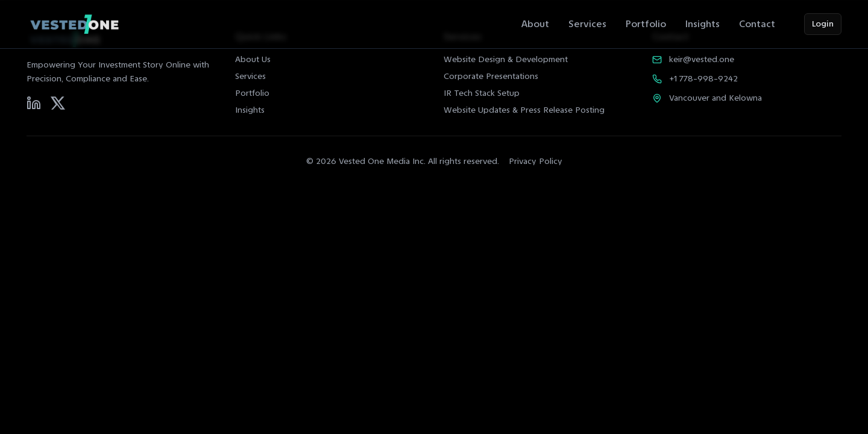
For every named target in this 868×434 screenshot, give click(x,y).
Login (823, 24)
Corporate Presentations (491, 76)
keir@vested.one (702, 59)
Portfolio (646, 24)
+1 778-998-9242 (703, 79)
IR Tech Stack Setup (482, 93)
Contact (757, 24)
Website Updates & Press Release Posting (524, 110)
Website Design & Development (506, 59)
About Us (253, 59)
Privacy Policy (536, 161)
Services (587, 24)
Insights (703, 24)
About (535, 24)
